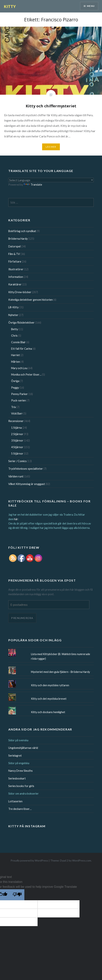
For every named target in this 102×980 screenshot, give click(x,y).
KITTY (10, 6)
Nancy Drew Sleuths (20, 771)
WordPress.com (82, 860)
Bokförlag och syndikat (22, 231)
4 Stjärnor (17, 447)
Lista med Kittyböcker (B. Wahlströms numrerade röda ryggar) (61, 656)
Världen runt (16, 476)
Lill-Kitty (13, 307)
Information (16, 277)
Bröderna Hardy (18, 239)
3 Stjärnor (17, 440)
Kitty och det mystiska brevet (49, 699)
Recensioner (16, 421)
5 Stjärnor (17, 454)
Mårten (16, 362)
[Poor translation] (17, 895)
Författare (15, 261)
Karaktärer (15, 284)
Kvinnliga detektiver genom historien (31, 300)
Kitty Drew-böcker (20, 292)
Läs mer (51, 147)
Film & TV (14, 254)
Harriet (15, 355)
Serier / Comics (17, 461)
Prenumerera (22, 618)
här (16, 519)
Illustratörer (16, 269)
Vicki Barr (17, 413)
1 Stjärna (16, 428)
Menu (91, 6)
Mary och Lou (19, 368)
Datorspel (14, 246)
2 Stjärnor (17, 434)
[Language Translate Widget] (51, 180)
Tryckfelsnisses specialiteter (26, 469)
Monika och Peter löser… (26, 375)
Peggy (15, 388)
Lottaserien (15, 801)
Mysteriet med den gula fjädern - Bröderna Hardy (60, 672)
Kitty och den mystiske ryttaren (50, 685)
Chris (14, 336)
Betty (15, 329)
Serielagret (15, 756)
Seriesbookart (17, 778)
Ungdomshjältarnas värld (23, 748)
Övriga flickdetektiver (21, 323)
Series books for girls (21, 786)
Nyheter (13, 315)
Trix (14, 407)
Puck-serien (19, 400)
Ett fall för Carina (22, 349)
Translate (33, 185)
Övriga (15, 381)
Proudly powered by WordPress (29, 860)
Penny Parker (19, 394)
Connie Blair (18, 342)
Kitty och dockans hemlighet (48, 712)
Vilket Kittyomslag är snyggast (27, 484)
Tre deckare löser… (20, 809)
